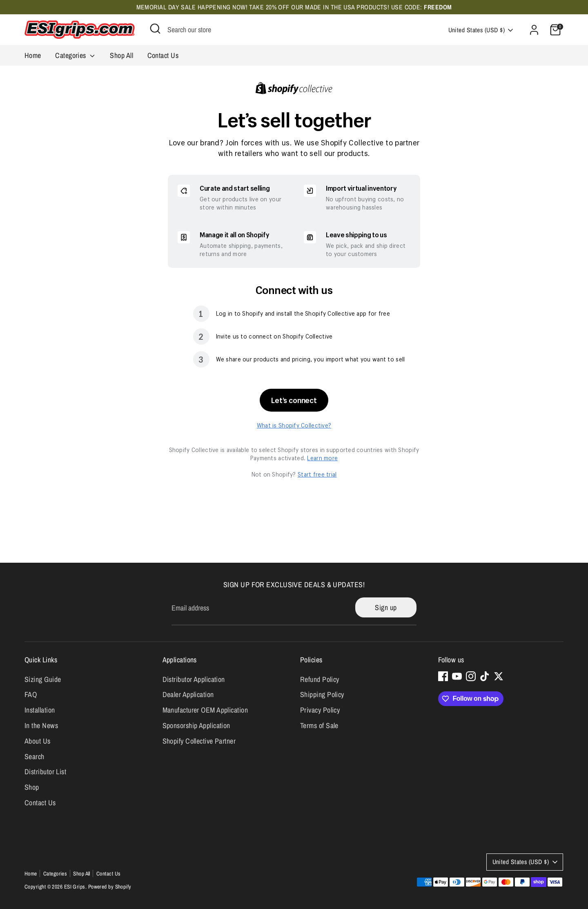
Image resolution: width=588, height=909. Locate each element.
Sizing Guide (43, 679)
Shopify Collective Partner (199, 741)
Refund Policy (320, 679)
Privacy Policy (320, 710)
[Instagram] (471, 676)
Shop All (121, 55)
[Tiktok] (485, 676)
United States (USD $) (477, 30)
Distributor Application (194, 679)
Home (33, 55)
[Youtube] (457, 676)
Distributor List (45, 772)
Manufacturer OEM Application (205, 710)
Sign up (386, 607)
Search (35, 756)
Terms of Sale (319, 725)
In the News (41, 725)
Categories (76, 55)
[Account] (534, 30)
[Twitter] (499, 676)
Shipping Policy (322, 694)
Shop (32, 787)
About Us (38, 741)
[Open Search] (155, 29)
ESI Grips (75, 887)
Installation (40, 710)
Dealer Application (188, 694)
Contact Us (163, 55)
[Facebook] (443, 676)
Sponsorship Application (196, 725)
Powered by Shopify (110, 887)
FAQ (31, 694)
